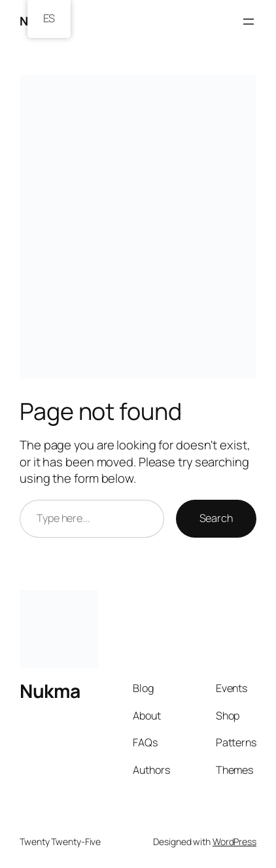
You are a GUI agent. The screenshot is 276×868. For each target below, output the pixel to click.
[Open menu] (249, 22)
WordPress (234, 842)
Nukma (50, 691)
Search (216, 518)
